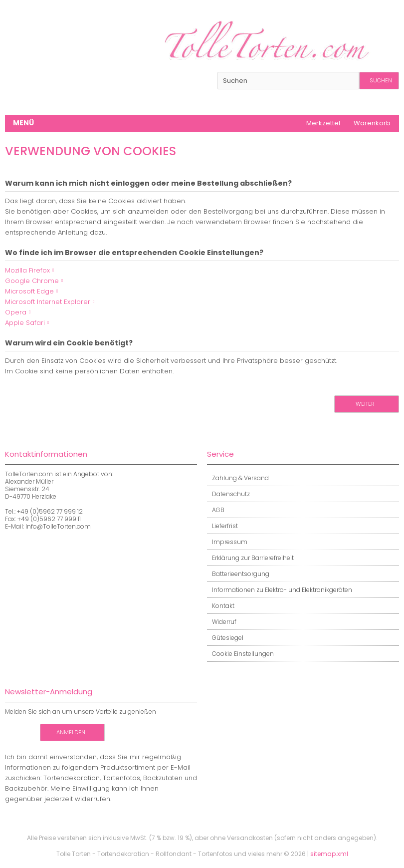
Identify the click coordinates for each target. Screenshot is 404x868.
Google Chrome (32, 281)
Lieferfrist (222, 526)
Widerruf (222, 622)
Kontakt (221, 606)
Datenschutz (228, 494)
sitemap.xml (329, 854)
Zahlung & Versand (238, 478)
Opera (16, 312)
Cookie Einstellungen (240, 654)
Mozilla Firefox (27, 270)
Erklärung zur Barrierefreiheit (250, 558)
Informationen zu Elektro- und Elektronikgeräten (280, 590)
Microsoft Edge (29, 291)
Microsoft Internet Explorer (48, 302)
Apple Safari (25, 323)
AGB (216, 510)
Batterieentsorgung (238, 574)
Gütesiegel (225, 638)
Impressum (227, 542)
